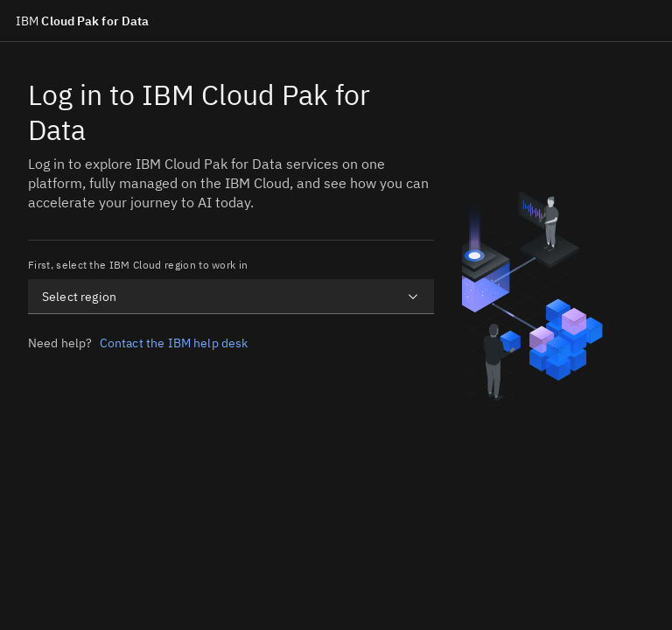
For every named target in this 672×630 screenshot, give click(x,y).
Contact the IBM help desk (174, 343)
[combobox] (231, 297)
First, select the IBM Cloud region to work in (138, 265)
